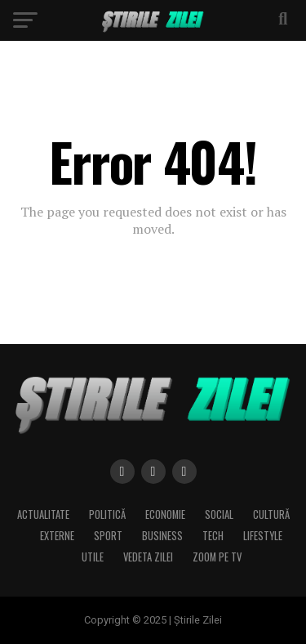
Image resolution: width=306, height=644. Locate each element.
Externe (57, 536)
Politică (107, 514)
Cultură (271, 514)
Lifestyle (263, 536)
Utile (93, 557)
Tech (213, 536)
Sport (108, 536)
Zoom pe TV (217, 557)
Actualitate (43, 514)
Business (162, 536)
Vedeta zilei (148, 557)
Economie (165, 514)
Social (219, 514)
